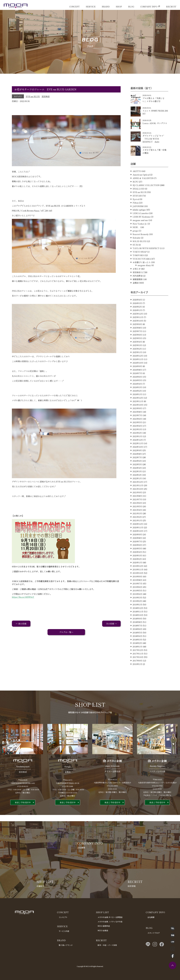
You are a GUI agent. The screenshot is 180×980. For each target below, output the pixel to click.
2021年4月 (137, 521)
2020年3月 (137, 567)
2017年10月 (138, 669)
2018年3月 (137, 651)
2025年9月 (137, 336)
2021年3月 (137, 525)
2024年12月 (138, 367)
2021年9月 (137, 504)
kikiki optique (139, 221)
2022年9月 (137, 462)
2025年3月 (137, 357)
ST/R (135, 256)
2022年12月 (138, 451)
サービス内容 (64, 931)
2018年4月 (137, 647)
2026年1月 (137, 322)
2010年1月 (137, 676)
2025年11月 (138, 329)
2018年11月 (138, 623)
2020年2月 (137, 570)
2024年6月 (137, 388)
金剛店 (136, 294)
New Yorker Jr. (140, 235)
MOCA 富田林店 (104, 926)
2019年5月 (137, 602)
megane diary (144, 277)
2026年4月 (137, 311)
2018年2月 (137, 655)
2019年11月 (138, 581)
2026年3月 (137, 315)
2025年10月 (138, 332)
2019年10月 (138, 584)
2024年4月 (137, 395)
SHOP (119, 7)
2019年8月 (137, 591)
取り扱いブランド (66, 945)
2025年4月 (137, 353)
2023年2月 (137, 444)
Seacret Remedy (141, 246)
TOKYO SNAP (140, 263)
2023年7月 (137, 427)
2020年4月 (137, 563)
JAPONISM (138, 218)
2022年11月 (138, 455)
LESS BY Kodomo (141, 228)
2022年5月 (137, 476)
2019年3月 (137, 609)
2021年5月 (137, 518)
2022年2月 (137, 486)
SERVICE (91, 7)
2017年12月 (138, 662)
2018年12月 (138, 619)
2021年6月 (137, 514)
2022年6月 (137, 472)
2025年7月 (137, 343)
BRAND (106, 7)
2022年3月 (137, 483)
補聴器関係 (138, 291)
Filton (136, 214)
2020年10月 (138, 542)
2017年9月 (137, 672)
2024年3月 (137, 399)
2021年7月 (137, 511)
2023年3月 (137, 441)
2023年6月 (137, 430)
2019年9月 (137, 588)
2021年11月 (138, 497)
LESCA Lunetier (141, 225)
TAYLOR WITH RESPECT (146, 260)
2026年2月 (137, 318)
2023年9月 (137, 420)
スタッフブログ (154, 933)
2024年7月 (137, 385)
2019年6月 (137, 598)
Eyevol (136, 211)
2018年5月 (137, 644)
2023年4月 (137, 437)
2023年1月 (137, 448)
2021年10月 (138, 500)
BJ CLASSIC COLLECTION (146, 197)
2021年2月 (137, 528)
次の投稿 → (111, 624)
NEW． (136, 239)
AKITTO (137, 183)
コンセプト (63, 917)
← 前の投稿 (21, 624)
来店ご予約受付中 (23, 814)
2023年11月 (138, 413)
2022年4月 (137, 479)
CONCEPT (74, 7)
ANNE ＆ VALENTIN (143, 190)
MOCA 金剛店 (103, 930)
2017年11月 (138, 665)
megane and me (140, 232)
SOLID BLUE (139, 253)
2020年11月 (138, 539)
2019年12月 (138, 577)
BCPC (135, 193)
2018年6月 (137, 640)
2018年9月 (137, 630)
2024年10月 (138, 374)
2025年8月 (137, 339)
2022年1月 (137, 490)
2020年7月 (137, 553)
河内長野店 (138, 287)
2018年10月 (138, 626)
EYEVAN (137, 207)
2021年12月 (138, 493)
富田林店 (46, 96)
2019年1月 (137, 616)
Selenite (137, 249)
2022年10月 (138, 458)
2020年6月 (137, 556)
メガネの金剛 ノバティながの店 (110, 922)
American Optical (141, 186)
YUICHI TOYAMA (142, 270)
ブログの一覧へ (66, 632)
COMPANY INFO (149, 7)
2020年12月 (138, 535)
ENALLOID (138, 200)
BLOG (131, 7)
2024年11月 (138, 371)
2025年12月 (138, 325)
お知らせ (137, 280)
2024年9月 (137, 378)
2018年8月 (137, 633)
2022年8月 (137, 465)
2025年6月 (137, 346)
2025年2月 (137, 360)
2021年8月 (137, 507)
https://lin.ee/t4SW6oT (23, 608)
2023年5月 (137, 434)
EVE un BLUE (33, 96)
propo (135, 242)
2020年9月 (137, 546)
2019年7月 (137, 595)
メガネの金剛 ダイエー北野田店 (110, 917)
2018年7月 (137, 637)
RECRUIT (171, 7)
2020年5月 (137, 560)
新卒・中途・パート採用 (107, 945)
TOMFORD (138, 267)
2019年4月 (137, 605)
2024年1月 (137, 406)
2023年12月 (138, 409)
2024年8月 (137, 381)
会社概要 (151, 917)
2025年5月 (137, 350)
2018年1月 (137, 658)
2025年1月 (137, 364)
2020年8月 (137, 549)
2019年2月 (137, 612)
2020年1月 (137, 574)
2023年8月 (137, 423)
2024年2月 (137, 402)
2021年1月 (137, 532)
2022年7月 (137, 469)
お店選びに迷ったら (142, 274)
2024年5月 (137, 392)
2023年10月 (138, 416)
